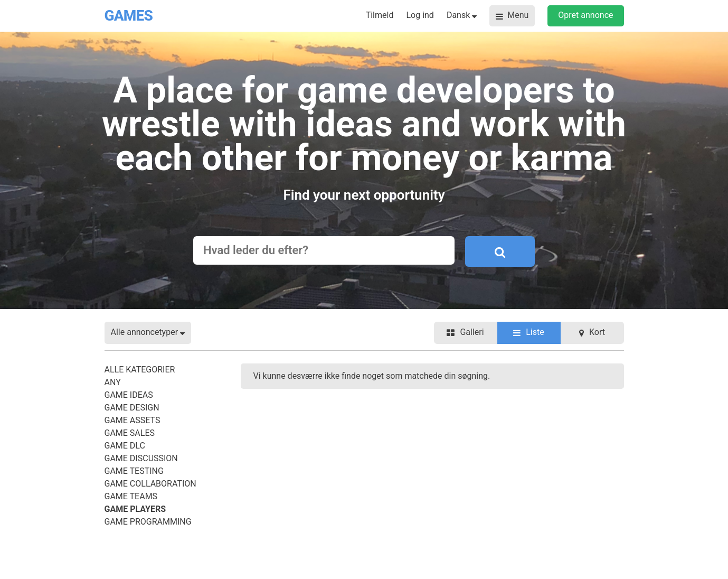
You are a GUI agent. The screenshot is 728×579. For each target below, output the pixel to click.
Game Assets (133, 420)
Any (113, 382)
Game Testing (134, 471)
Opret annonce (585, 15)
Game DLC (125, 446)
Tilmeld (380, 15)
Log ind (420, 15)
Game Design (132, 408)
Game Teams (131, 496)
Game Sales (130, 433)
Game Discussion (141, 458)
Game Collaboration (150, 484)
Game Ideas (129, 395)
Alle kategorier (140, 370)
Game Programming (148, 522)
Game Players (135, 509)
